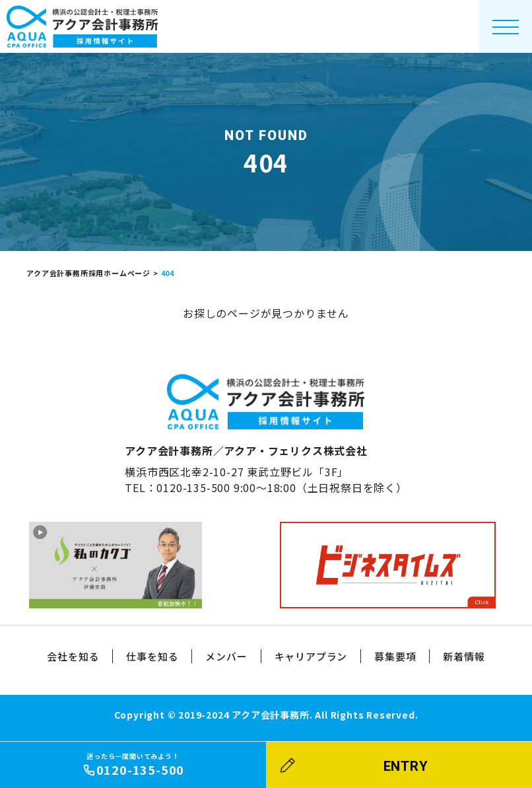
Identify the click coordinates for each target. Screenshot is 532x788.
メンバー (226, 656)
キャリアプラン (311, 656)
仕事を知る (152, 656)
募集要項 (395, 656)
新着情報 (464, 656)
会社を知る (73, 656)
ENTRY (406, 766)
